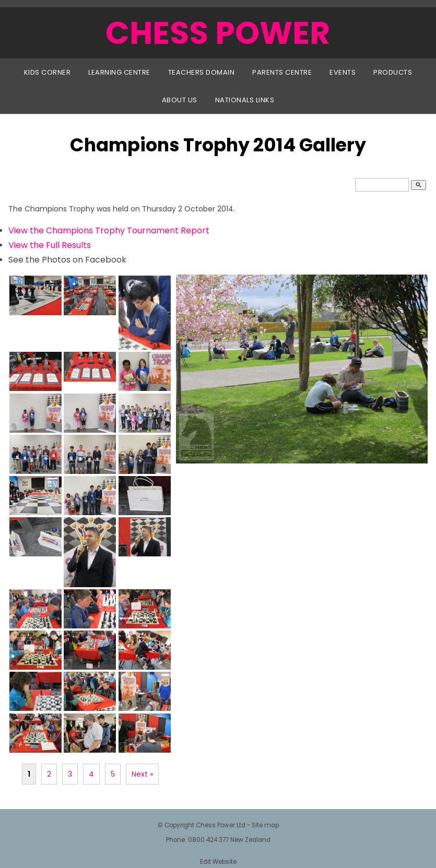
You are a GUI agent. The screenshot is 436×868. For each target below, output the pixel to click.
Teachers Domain (202, 72)
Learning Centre (119, 72)
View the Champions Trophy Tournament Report (109, 230)
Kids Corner (48, 72)
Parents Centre (282, 72)
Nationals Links (245, 100)
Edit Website (218, 862)
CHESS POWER (218, 33)
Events (343, 72)
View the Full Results (50, 245)
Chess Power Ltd (221, 825)
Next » (142, 774)
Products (393, 72)
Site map (265, 825)
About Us (180, 100)
